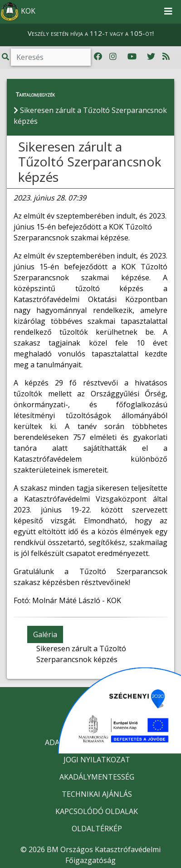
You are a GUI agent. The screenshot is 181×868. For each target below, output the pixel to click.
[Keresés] (51, 57)
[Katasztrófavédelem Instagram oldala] (113, 57)
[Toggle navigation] (168, 12)
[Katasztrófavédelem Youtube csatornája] (132, 57)
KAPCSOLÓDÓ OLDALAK (97, 811)
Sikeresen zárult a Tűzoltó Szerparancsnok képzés (90, 162)
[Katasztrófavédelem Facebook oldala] (98, 57)
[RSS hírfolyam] (166, 57)
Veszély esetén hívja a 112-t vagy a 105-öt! (91, 33)
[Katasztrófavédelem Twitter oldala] (151, 57)
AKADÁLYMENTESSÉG (97, 777)
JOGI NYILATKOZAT (97, 760)
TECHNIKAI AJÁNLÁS (97, 794)
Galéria (45, 634)
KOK (18, 12)
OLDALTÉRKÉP (97, 829)
